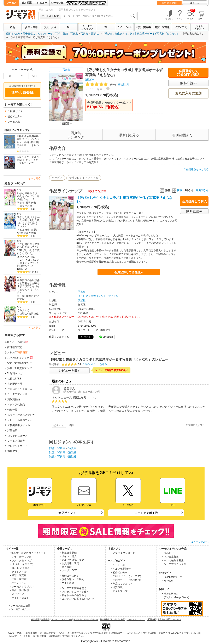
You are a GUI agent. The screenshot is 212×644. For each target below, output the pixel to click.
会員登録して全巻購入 (129, 272)
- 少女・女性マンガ (21, 560)
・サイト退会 (67, 583)
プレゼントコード (17, 446)
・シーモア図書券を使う (73, 588)
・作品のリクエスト (121, 584)
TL (106, 27)
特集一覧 (12, 410)
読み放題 (27, 3)
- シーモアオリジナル (22, 587)
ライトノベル (125, 27)
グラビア (57, 178)
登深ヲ (21, 203)
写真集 (84, 34)
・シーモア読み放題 (19, 606)
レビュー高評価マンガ (20, 420)
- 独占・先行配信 (20, 590)
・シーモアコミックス (174, 564)
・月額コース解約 (69, 576)
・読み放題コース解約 (72, 579)
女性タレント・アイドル (84, 178)
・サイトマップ (119, 591)
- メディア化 (17, 594)
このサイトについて (136, 619)
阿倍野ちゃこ (25, 266)
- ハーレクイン (18, 583)
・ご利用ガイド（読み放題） (126, 580)
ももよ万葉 (23, 230)
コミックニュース (17, 436)
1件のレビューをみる (95, 364)
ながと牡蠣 (30, 233)
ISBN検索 (151, 619)
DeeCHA (22, 269)
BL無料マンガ (15, 373)
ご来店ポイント (66, 513)
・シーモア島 (118, 565)
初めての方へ (15, 117)
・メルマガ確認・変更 (72, 560)
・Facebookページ (172, 577)
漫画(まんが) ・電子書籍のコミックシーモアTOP (33, 34)
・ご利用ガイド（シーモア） (126, 576)
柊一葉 (21, 296)
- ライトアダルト (20, 598)
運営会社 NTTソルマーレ (169, 619)
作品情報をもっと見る (196, 169)
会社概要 (35, 619)
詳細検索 (12, 430)
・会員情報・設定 (69, 563)
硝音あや (31, 296)
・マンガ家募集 (170, 557)
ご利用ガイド (15, 111)
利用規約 (45, 619)
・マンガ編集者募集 (172, 560)
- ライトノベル (18, 572)
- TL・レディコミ (20, 568)
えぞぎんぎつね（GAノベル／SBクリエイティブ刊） (28, 260)
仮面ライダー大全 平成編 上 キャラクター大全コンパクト (28, 160)
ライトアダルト (199, 27)
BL (69, 27)
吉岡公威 (34, 314)
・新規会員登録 (68, 553)
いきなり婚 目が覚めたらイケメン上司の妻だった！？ (28, 196)
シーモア (11, 3)
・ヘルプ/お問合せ (120, 569)
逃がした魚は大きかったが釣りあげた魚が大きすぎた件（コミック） (28, 222)
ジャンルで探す (50, 16)
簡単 (177, 190)
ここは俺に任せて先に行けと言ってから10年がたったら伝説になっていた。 (28, 249)
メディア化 (181, 27)
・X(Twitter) (168, 581)
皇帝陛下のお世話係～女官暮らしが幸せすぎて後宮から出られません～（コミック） (28, 286)
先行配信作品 (15, 384)
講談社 (95, 34)
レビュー (42, 3)
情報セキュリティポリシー (86, 619)
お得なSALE (14, 379)
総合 (13, 27)
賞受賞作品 (14, 399)
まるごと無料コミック (19, 358)
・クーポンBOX (68, 570)
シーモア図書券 (16, 441)
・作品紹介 (167, 553)
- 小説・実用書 (18, 579)
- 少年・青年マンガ (21, 557)
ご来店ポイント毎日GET (21, 389)
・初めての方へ (119, 572)
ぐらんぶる (23, 310)
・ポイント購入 (68, 556)
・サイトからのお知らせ (73, 595)
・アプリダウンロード (123, 553)
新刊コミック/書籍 (17, 342)
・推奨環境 (116, 587)
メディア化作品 (16, 405)
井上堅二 (22, 314)
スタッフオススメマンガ (21, 415)
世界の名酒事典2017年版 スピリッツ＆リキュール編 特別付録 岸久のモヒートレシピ (28, 142)
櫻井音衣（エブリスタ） (27, 204)
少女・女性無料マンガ (19, 363)
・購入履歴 (65, 567)
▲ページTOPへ (200, 542)
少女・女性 (50, 27)
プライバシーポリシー (61, 619)
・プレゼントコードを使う (74, 592)
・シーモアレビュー (19, 609)
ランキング (16, 352)
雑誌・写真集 (162, 27)
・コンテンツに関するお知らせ (77, 599)
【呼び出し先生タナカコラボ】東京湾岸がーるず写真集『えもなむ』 (141, 34)
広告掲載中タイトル (19, 425)
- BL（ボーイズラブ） (22, 564)
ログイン (195, 3)
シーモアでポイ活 (17, 394)
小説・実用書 (143, 27)
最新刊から (202, 190)
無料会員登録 (169, 3)
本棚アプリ (14, 451)
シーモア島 (57, 3)
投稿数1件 (107, 85)
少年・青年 (31, 27)
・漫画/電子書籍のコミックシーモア (28, 553)
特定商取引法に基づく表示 (112, 619)
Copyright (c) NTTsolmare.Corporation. (106, 641)
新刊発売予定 (14, 347)
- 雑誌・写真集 (18, 575)
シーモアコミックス (87, 27)
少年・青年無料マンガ (19, 368)
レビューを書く (95, 89)
